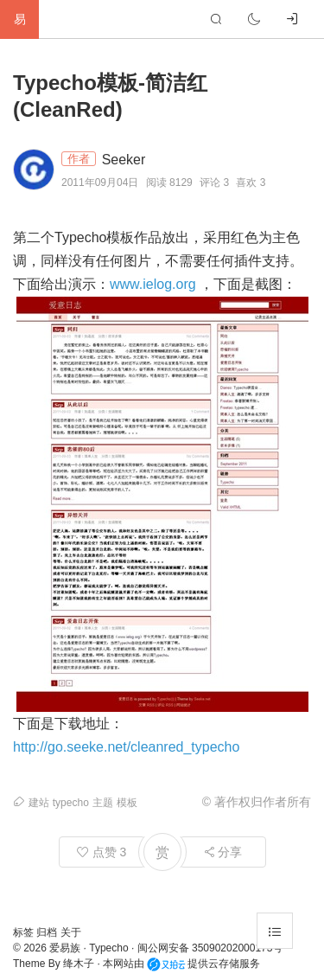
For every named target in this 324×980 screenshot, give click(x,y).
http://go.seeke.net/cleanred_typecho (126, 747)
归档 (48, 932)
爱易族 (65, 948)
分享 (223, 852)
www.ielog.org (153, 284)
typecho (71, 803)
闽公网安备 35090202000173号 (210, 948)
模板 (127, 803)
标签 (25, 932)
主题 (103, 803)
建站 (39, 803)
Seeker (124, 160)
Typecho (108, 948)
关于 (71, 932)
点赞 (102, 852)
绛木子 (79, 964)
